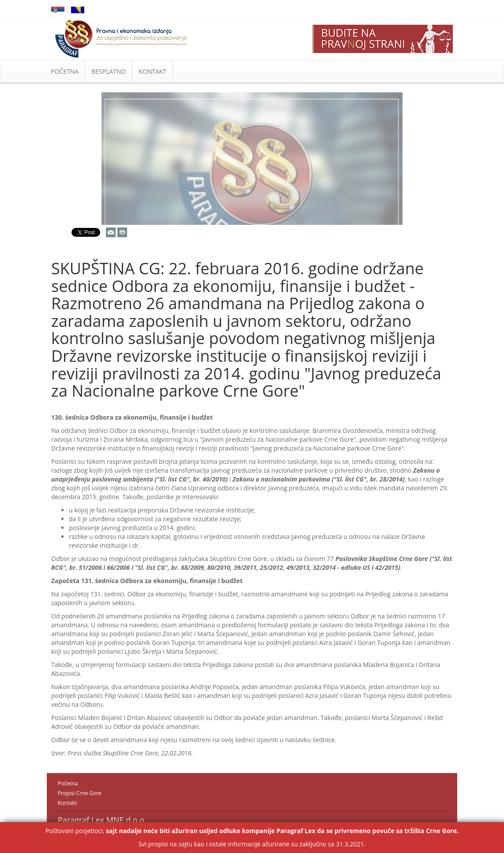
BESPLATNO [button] (109, 71)
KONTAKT (152, 71)
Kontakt (67, 803)
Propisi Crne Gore (80, 793)
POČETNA (65, 71)
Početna (68, 783)
